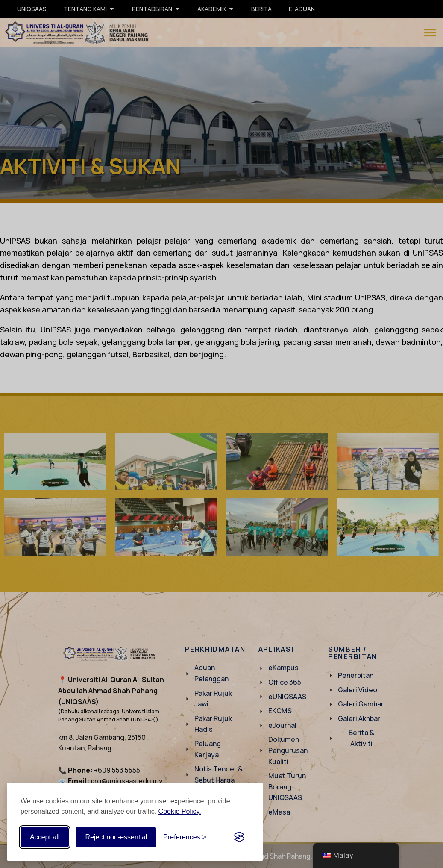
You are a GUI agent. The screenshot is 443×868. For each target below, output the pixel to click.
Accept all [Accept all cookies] (45, 837)
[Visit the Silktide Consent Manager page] (239, 837)
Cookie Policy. (180, 811)
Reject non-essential (116, 837)
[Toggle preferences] (185, 837)
